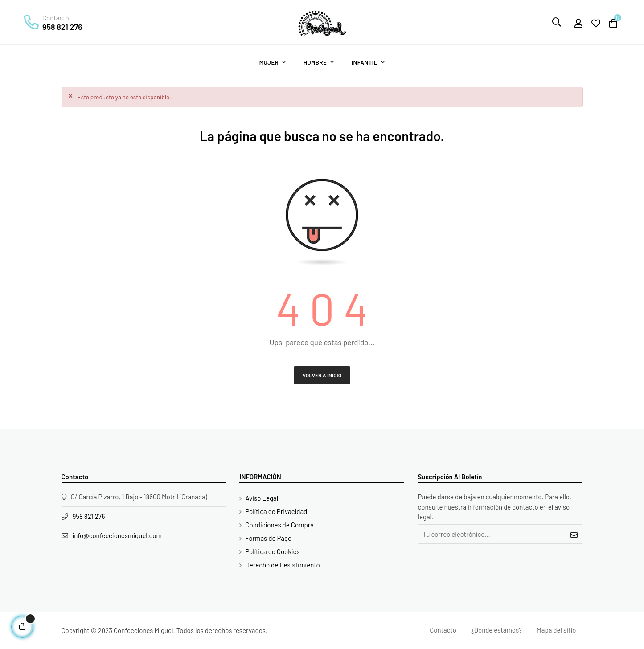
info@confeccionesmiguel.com (117, 535)
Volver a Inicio (322, 375)
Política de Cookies (272, 551)
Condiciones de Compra (279, 525)
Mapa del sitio (556, 630)
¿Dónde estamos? (496, 630)
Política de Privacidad (276, 511)
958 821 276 (62, 27)
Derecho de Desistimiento (282, 565)
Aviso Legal (262, 498)
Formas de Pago (268, 538)
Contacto (443, 630)
